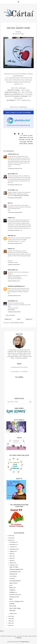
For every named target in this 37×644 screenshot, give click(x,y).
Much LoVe (13, 588)
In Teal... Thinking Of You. (17, 601)
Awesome (12, 578)
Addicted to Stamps (14, 90)
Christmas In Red (14, 597)
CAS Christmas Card (15, 572)
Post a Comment (10, 315)
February (12, 565)
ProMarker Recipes (19, 367)
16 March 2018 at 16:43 (14, 296)
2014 (10, 621)
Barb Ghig (11, 236)
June (11, 556)
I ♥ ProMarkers (11, 100)
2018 (10, 540)
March (12, 563)
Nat (9, 203)
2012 (10, 625)
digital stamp (23, 138)
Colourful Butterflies (15, 581)
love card (28, 140)
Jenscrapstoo (11, 301)
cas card (30, 135)
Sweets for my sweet (15, 594)
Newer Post (8, 319)
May (11, 558)
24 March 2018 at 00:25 (14, 312)
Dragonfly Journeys (11, 92)
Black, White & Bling (15, 608)
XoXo (11, 585)
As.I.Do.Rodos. (12, 190)
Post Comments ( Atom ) (17, 323)
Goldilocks (12, 590)
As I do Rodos (25, 195)
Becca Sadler (11, 174)
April (11, 560)
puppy (25, 142)
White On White (14, 567)
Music (11, 599)
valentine (30, 144)
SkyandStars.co (25, 642)
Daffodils (12, 604)
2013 (10, 623)
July (11, 554)
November (13, 544)
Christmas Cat (13, 574)
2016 (10, 619)
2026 (10, 536)
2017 (10, 616)
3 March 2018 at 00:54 (14, 265)
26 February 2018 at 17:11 (15, 230)
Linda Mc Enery (12, 154)
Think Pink (12, 610)
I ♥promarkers (18, 195)
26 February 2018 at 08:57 (15, 198)
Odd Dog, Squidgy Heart (16, 569)
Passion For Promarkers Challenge (16, 96)
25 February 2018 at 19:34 (15, 168)
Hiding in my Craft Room (12, 94)
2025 (10, 538)
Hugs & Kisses (13, 583)
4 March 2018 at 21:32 (14, 281)
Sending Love (13, 592)
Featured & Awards (19, 372)
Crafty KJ (10, 218)
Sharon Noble (12, 270)
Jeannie (10, 249)
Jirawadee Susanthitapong (15, 286)
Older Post (29, 319)
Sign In (2, 631)
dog (28, 138)
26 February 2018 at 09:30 (15, 212)
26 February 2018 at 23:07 (15, 243)
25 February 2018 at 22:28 (15, 185)
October (12, 547)
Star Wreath (13, 606)
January (12, 613)
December (13, 542)
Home (19, 319)
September (13, 549)
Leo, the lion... (13, 576)
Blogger (19, 638)
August (12, 551)
